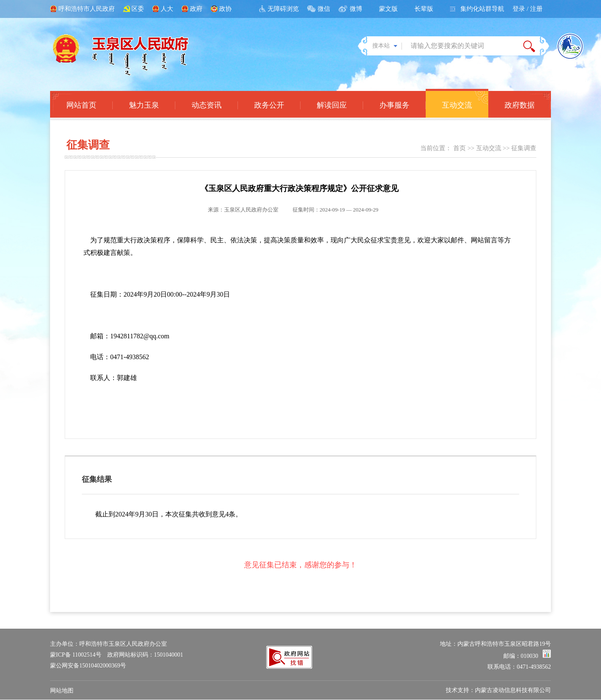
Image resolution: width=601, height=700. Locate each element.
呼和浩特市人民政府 (87, 9)
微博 (356, 9)
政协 (225, 9)
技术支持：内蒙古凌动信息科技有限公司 (498, 690)
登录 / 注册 (528, 9)
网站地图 (62, 691)
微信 (324, 9)
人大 (167, 9)
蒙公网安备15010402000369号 (88, 666)
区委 (138, 9)
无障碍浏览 (283, 9)
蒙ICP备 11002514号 (76, 655)
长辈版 (424, 9)
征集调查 (524, 148)
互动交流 (489, 148)
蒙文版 (388, 9)
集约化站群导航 (482, 9)
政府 (196, 9)
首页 (460, 148)
